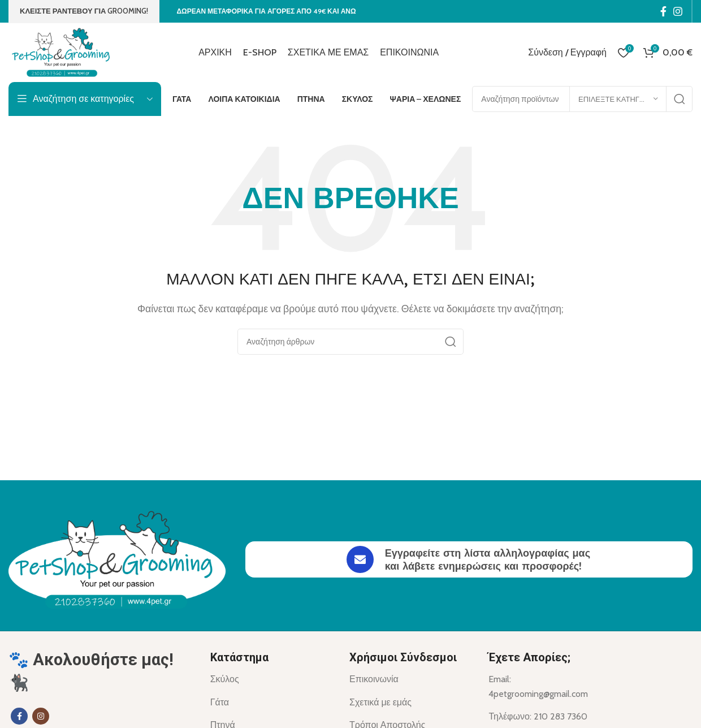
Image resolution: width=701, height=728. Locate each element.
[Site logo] (63, 51)
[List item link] (271, 679)
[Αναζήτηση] (350, 342)
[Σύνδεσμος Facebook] (663, 11)
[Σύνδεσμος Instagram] (678, 11)
